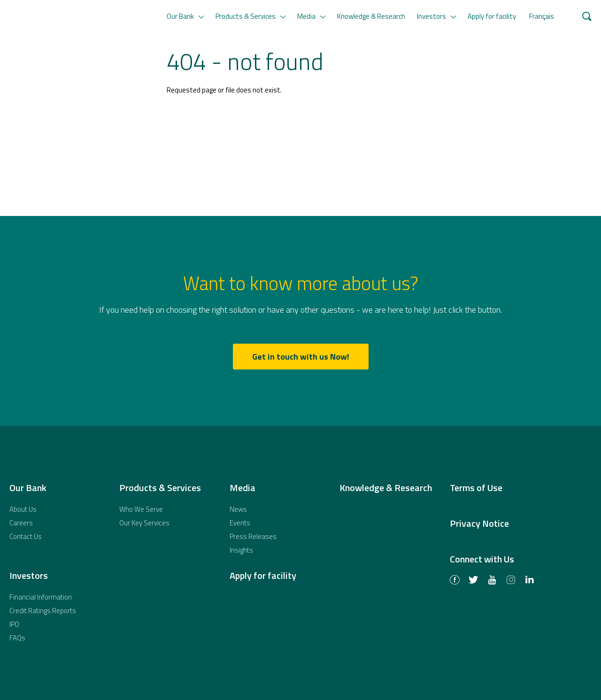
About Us (23, 509)
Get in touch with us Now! (301, 357)
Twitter (473, 581)
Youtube (492, 581)
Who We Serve (141, 509)
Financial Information (41, 597)
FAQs (17, 638)
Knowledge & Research (371, 16)
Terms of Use (476, 488)
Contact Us (26, 536)
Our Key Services (144, 523)
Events (240, 523)
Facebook (455, 581)
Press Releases (253, 536)
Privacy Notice (479, 523)
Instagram (511, 581)
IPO (14, 624)
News (238, 509)
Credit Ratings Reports (43, 611)
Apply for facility (492, 16)
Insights (241, 550)
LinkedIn (530, 581)
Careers (21, 523)
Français (542, 16)
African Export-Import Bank (77, 80)
